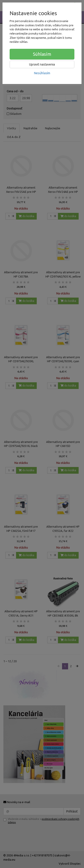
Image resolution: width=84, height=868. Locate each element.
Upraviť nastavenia (42, 64)
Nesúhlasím (42, 73)
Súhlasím (42, 54)
